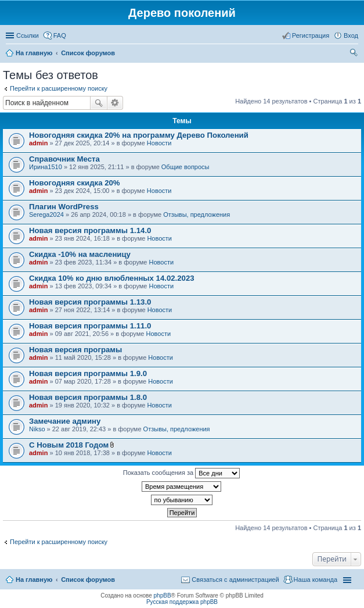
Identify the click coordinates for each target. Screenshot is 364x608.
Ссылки (28, 35)
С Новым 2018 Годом (69, 445)
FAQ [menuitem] (60, 35)
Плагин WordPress (64, 207)
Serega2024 (46, 214)
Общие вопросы (185, 167)
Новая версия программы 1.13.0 (90, 302)
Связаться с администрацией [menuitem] (235, 580)
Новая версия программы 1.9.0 (88, 373)
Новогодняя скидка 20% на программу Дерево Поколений (139, 135)
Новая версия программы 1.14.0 (90, 230)
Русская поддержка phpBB (182, 602)
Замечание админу (65, 421)
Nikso (37, 429)
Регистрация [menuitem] (311, 35)
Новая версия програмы (75, 350)
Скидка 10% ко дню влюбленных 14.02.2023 (112, 278)
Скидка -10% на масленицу (80, 254)
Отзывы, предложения (197, 214)
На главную (34, 580)
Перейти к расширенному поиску (59, 88)
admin (38, 143)
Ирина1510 (46, 167)
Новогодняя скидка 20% (75, 183)
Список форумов (88, 580)
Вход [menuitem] (351, 35)
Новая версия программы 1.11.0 (90, 326)
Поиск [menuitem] (355, 54)
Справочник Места (64, 159)
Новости (159, 143)
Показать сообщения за (181, 473)
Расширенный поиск (115, 103)
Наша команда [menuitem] (316, 580)
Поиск (99, 103)
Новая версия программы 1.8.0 (88, 397)
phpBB (163, 596)
